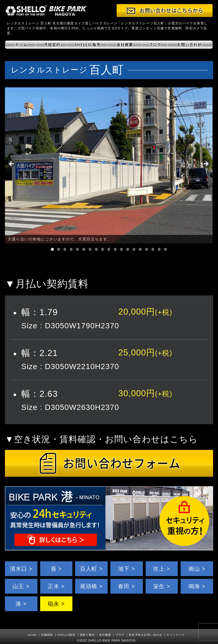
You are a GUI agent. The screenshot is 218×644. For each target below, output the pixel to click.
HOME (32, 635)
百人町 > (91, 569)
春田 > (126, 586)
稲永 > (56, 604)
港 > (21, 604)
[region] (109, 165)
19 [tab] (165, 249)
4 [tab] (71, 249)
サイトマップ (176, 635)
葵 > (56, 569)
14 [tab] (134, 249)
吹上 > (162, 569)
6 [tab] (84, 249)
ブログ (120, 635)
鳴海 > (197, 586)
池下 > (126, 569)
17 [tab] (153, 249)
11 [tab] (115, 249)
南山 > (197, 569)
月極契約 (47, 635)
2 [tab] (59, 249)
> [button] (206, 164)
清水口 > (21, 569)
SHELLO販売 (67, 635)
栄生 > (162, 586)
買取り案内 (87, 635)
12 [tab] (121, 249)
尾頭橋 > (91, 586)
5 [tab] (77, 249)
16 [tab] (147, 249)
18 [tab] (159, 249)
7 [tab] (90, 249)
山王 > (21, 586)
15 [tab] (140, 249)
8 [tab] (96, 249)
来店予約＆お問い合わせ (145, 635)
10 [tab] (109, 249)
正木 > (56, 586)
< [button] (12, 164)
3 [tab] (65, 249)
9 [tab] (103, 249)
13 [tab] (128, 249)
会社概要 (105, 635)
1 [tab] (52, 249)
